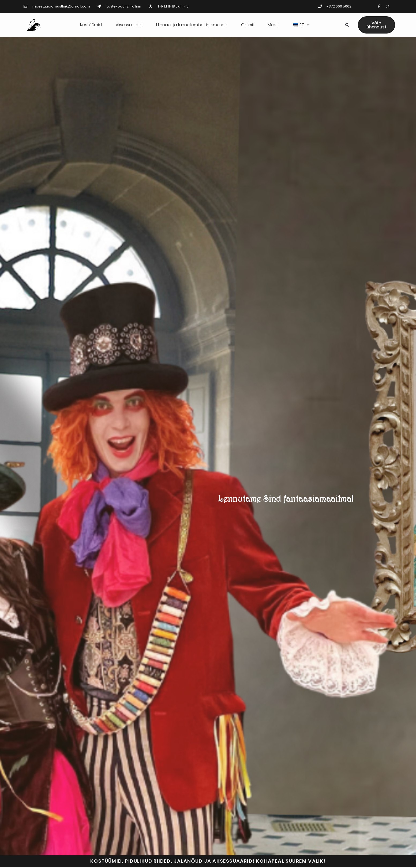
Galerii (247, 25)
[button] (347, 25)
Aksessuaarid (129, 25)
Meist (273, 25)
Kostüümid (91, 25)
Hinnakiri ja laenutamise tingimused (192, 25)
